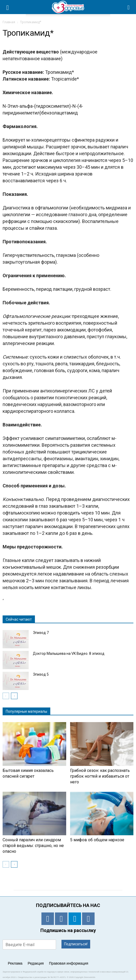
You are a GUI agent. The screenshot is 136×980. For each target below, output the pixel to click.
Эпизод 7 (41, 633)
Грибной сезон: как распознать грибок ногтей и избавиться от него (100, 776)
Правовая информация (69, 963)
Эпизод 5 (41, 674)
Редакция (36, 963)
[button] (129, 7)
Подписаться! (76, 944)
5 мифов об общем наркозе (97, 840)
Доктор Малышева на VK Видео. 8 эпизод (69, 654)
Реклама (15, 963)
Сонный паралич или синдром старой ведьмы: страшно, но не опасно (33, 846)
